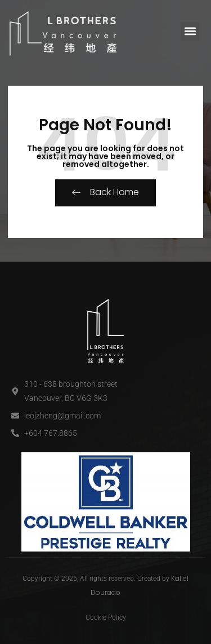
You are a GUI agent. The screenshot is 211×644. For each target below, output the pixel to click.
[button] (190, 31)
